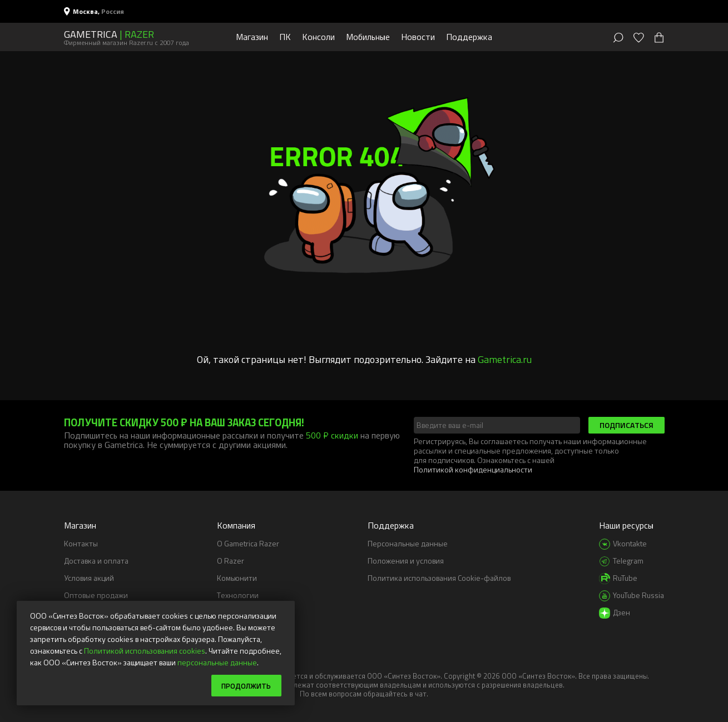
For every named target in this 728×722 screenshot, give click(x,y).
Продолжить (244, 685)
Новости (418, 37)
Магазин (252, 37)
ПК (285, 37)
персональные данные (217, 662)
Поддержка (469, 37)
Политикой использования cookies (145, 650)
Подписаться (627, 425)
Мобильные (368, 37)
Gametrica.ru (505, 359)
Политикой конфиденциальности (473, 469)
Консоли (318, 37)
